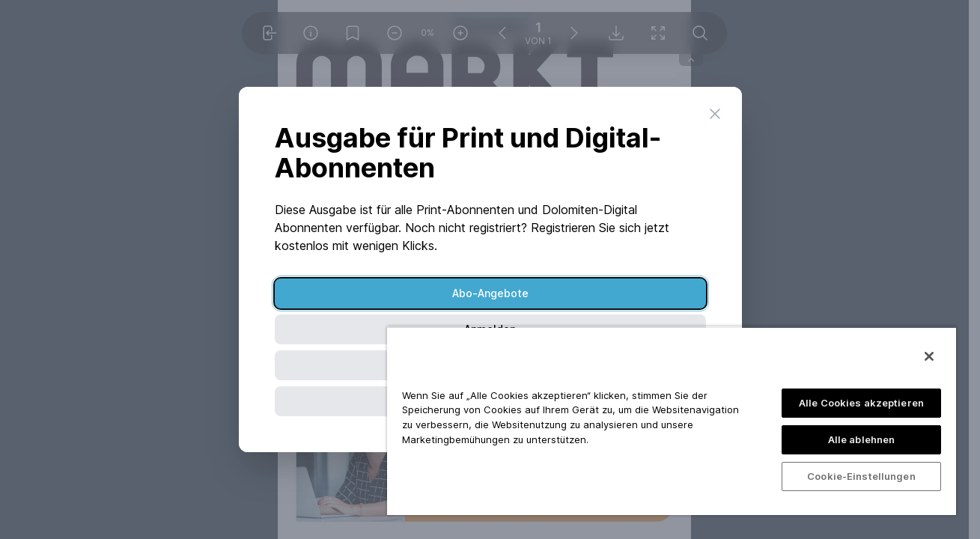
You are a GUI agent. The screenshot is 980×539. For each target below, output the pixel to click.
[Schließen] (929, 356)
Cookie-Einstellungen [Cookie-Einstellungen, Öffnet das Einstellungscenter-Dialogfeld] (861, 476)
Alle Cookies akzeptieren (861, 403)
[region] (672, 421)
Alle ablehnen (862, 439)
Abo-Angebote (490, 293)
